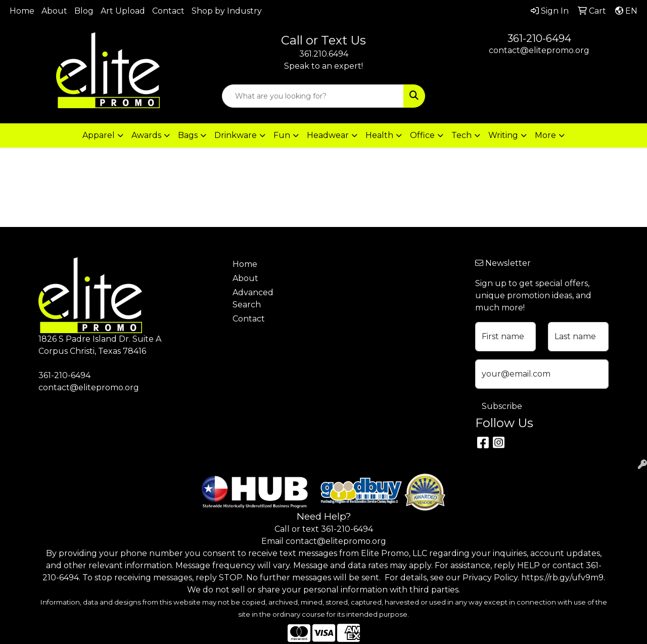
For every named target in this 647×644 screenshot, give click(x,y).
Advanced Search (253, 298)
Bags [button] (188, 135)
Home (22, 11)
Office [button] (422, 135)
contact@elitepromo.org (539, 50)
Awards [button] (146, 135)
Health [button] (379, 135)
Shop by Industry (227, 11)
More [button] (545, 135)
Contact (168, 11)
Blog (84, 11)
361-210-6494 (539, 38)
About (54, 11)
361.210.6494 (324, 54)
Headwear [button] (328, 135)
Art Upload (123, 11)
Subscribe (502, 406)
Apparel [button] (99, 135)
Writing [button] (503, 135)
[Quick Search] (313, 96)
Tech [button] (461, 135)
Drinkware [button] (236, 135)
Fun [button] (282, 135)
